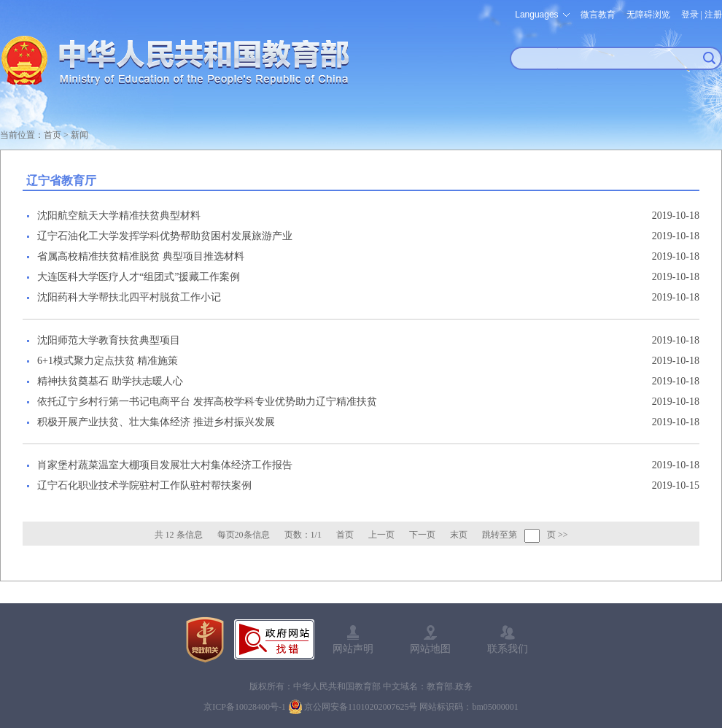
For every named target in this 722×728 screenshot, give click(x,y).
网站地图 (430, 648)
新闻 (79, 135)
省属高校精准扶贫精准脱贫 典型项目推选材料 (141, 256)
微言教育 (598, 15)
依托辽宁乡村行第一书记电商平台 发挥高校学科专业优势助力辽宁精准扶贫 (207, 402)
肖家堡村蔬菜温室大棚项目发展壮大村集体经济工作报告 (165, 465)
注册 (713, 15)
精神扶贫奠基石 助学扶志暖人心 (110, 381)
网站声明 (353, 648)
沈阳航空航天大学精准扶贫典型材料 (119, 216)
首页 (53, 135)
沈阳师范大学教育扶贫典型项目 (109, 340)
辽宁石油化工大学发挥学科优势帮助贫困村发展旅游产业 (165, 236)
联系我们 (508, 648)
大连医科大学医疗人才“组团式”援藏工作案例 (139, 277)
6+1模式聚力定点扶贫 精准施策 (108, 361)
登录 (690, 15)
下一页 (422, 535)
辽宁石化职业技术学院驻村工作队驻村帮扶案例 (144, 485)
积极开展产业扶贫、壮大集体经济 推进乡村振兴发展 (156, 422)
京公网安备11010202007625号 (361, 707)
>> (563, 535)
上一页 (381, 535)
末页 (459, 535)
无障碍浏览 (648, 15)
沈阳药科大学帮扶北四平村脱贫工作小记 (129, 297)
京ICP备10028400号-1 (245, 707)
